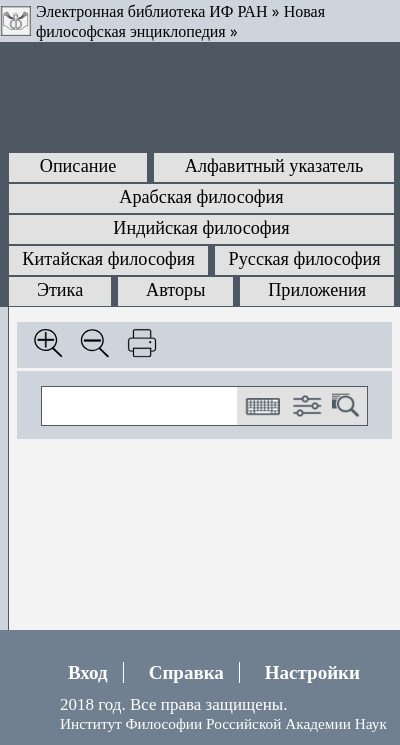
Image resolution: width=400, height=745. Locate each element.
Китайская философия (108, 259)
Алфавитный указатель (274, 166)
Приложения (317, 290)
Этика (60, 290)
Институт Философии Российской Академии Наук (223, 723)
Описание (78, 166)
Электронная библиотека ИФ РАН (151, 11)
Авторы (175, 290)
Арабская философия (201, 197)
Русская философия (305, 259)
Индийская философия (201, 228)
